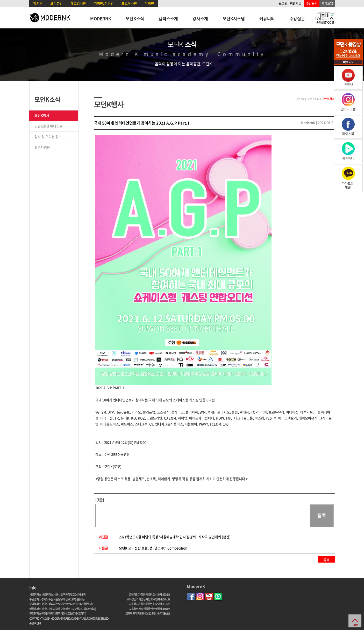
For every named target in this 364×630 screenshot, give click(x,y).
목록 (326, 559)
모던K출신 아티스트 (48, 126)
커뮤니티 (267, 18)
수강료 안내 (35, 623)
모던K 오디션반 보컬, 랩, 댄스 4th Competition (153, 548)
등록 (322, 515)
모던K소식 (135, 18)
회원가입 (296, 3)
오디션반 (56, 3)
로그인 (283, 3)
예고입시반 (78, 3)
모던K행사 (42, 115)
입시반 (38, 3)
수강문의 (312, 3)
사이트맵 (327, 3)
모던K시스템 (234, 18)
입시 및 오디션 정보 (48, 137)
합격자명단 (42, 147)
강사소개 (200, 18)
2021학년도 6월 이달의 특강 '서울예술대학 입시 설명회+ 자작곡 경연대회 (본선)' (175, 537)
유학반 (149, 3)
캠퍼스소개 (168, 18)
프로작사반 (129, 3)
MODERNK (101, 18)
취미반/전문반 (104, 3)
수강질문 (297, 18)
